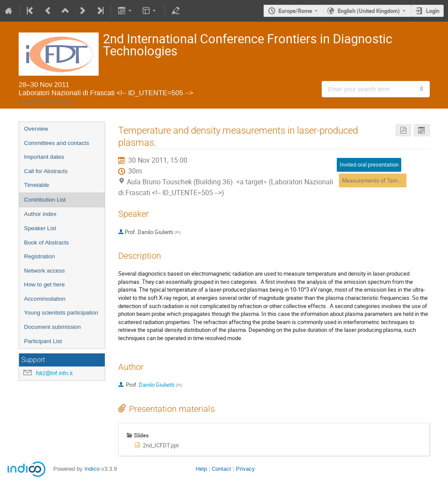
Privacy (245, 469)
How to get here (45, 284)
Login (433, 11)
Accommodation (45, 299)
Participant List (43, 341)
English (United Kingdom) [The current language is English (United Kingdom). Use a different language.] (369, 11)
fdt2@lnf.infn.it (54, 373)
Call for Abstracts (46, 171)
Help (201, 469)
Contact (221, 469)
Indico (92, 469)
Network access (45, 271)
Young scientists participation (61, 313)
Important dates (44, 157)
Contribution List (45, 200)
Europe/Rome (295, 11)
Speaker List (40, 228)
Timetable (37, 185)
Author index (40, 214)
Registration (40, 256)
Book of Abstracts (47, 243)
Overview (36, 129)
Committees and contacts (57, 143)
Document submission (53, 327)
